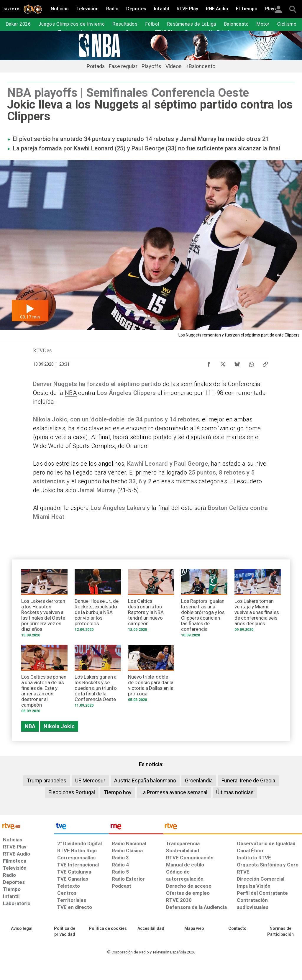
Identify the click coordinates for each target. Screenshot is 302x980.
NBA (71, 393)
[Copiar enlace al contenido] (265, 363)
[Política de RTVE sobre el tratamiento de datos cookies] (108, 929)
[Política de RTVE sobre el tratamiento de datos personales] (65, 932)
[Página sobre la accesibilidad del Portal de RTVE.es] (151, 929)
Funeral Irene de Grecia (248, 780)
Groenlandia (199, 780)
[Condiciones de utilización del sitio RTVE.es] (22, 929)
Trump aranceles (47, 780)
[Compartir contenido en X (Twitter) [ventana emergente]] (223, 363)
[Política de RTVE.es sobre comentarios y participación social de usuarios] (280, 932)
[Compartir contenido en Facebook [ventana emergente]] (209, 363)
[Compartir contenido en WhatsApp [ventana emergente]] (251, 363)
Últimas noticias (235, 792)
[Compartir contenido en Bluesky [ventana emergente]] (237, 363)
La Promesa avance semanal (174, 792)
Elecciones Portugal (72, 792)
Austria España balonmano (145, 780)
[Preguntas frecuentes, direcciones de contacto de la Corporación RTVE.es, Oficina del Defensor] (237, 929)
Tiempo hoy (118, 792)
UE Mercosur (90, 780)
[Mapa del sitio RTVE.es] (194, 929)
